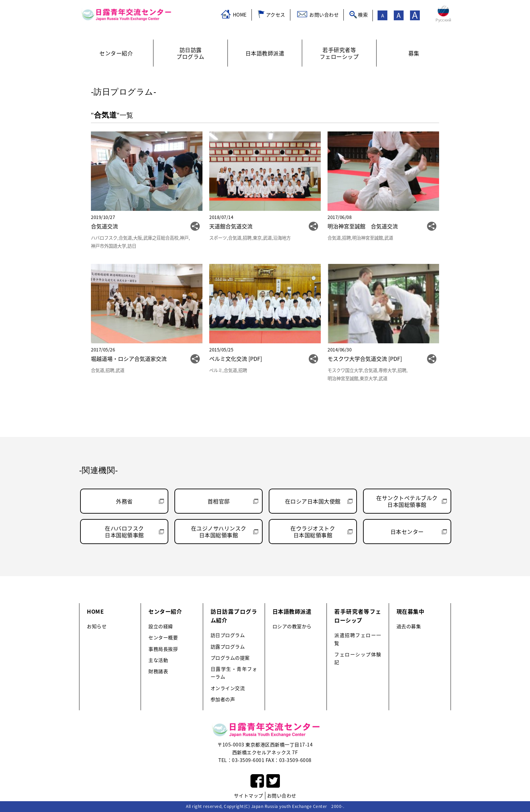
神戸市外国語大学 (109, 246)
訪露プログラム (228, 647)
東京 (257, 238)
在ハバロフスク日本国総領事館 (124, 532)
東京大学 (368, 378)
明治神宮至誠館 (368, 238)
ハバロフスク (104, 238)
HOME (240, 15)
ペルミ (216, 370)
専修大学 (387, 370)
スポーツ (218, 238)
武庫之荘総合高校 (161, 238)
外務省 (124, 501)
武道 (267, 238)
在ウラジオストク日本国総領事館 (313, 532)
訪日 (132, 246)
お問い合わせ (324, 15)
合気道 (125, 238)
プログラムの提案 (230, 658)
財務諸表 (158, 671)
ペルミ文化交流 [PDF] (236, 359)
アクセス (276, 15)
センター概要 (163, 637)
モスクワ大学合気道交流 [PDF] (365, 359)
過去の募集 (409, 626)
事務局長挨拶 (163, 649)
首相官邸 (219, 501)
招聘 (247, 238)
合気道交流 (104, 226)
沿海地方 (282, 238)
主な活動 (158, 660)
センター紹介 (165, 611)
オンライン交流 (228, 688)
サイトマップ (249, 795)
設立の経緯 (161, 626)
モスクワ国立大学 (345, 370)
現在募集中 (411, 611)
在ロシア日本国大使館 (313, 501)
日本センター (407, 532)
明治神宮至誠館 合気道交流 (363, 226)
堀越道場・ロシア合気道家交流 (129, 359)
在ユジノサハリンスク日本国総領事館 (219, 532)
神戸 (184, 238)
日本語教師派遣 (292, 611)
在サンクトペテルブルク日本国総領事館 (407, 501)
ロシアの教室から (292, 626)
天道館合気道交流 (231, 226)
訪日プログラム (228, 635)
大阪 (138, 238)
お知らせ (97, 626)
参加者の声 (223, 699)
